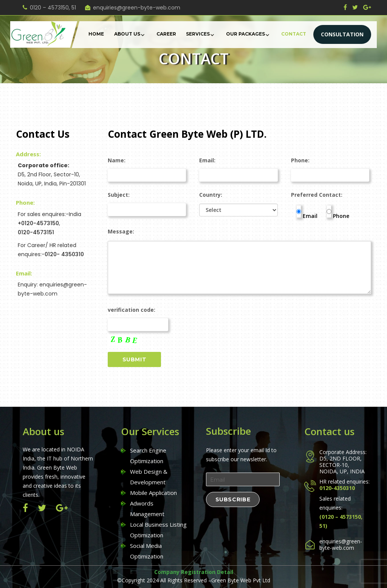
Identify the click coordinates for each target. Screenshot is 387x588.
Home (96, 34)
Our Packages (245, 34)
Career (166, 34)
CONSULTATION (342, 34)
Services (198, 34)
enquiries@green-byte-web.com (137, 8)
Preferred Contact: (317, 195)
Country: (238, 207)
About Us (127, 34)
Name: (147, 168)
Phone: (330, 168)
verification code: (139, 326)
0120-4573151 (36, 232)
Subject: (147, 202)
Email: (238, 168)
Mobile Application (153, 493)
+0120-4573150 (38, 223)
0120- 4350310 (64, 254)
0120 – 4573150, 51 (53, 8)
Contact (294, 34)
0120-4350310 (337, 488)
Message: (240, 235)
